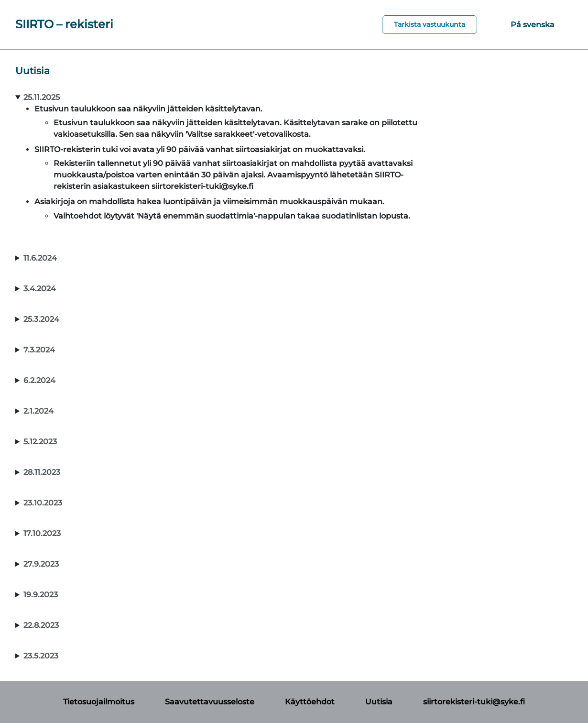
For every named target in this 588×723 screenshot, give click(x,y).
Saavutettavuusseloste (210, 702)
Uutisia (379, 702)
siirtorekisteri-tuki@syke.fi (474, 702)
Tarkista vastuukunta (430, 24)
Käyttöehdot (310, 702)
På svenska (533, 25)
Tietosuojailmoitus (99, 702)
